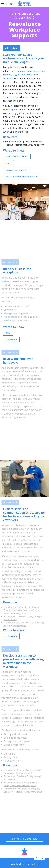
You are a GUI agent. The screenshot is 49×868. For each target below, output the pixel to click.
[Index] (2, 4)
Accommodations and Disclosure (30, 145)
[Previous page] (37, 858)
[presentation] (24, 21)
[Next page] (42, 858)
